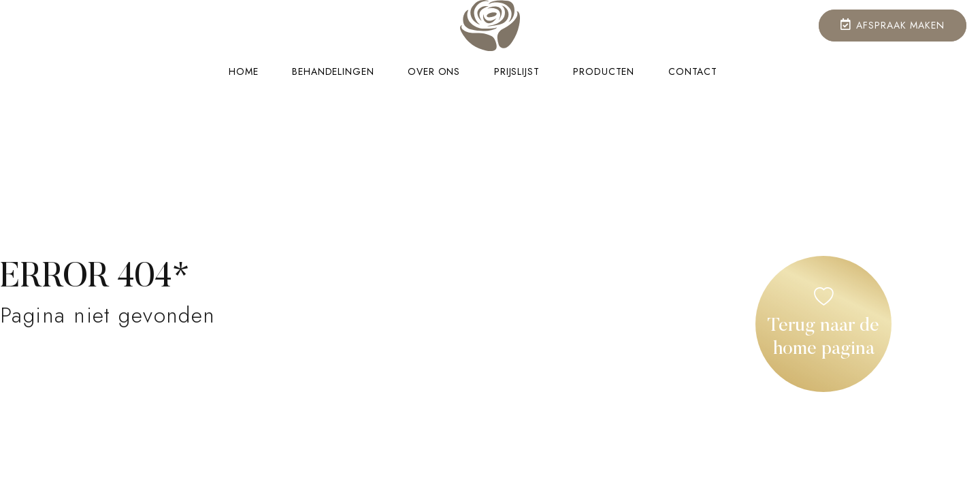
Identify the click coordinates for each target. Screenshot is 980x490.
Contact (693, 72)
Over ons (434, 72)
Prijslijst (517, 72)
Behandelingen (333, 72)
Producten (604, 72)
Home (243, 72)
